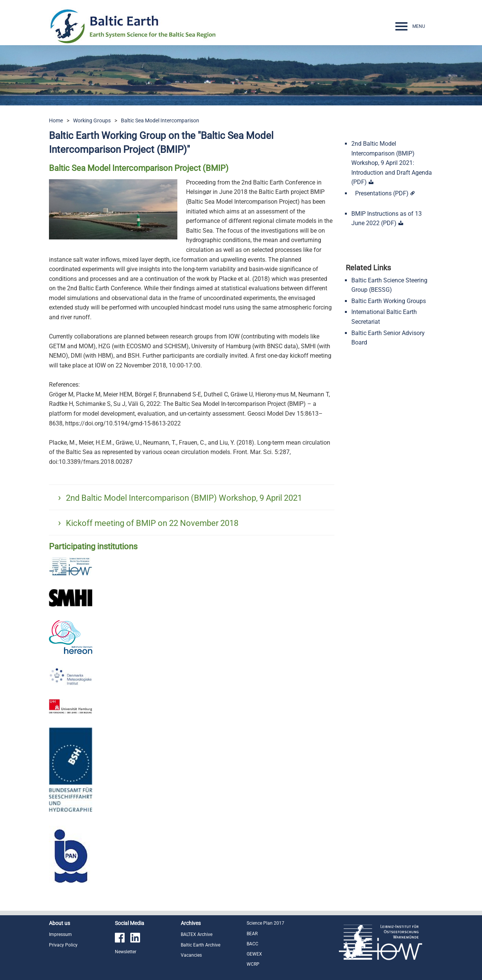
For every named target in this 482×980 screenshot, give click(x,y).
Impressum (60, 934)
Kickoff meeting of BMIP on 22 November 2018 (152, 523)
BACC (252, 944)
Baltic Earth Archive (201, 945)
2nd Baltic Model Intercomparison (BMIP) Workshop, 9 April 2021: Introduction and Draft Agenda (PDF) (392, 163)
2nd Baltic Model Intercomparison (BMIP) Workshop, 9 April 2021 (184, 498)
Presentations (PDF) (382, 193)
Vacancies (191, 955)
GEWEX (254, 954)
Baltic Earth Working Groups (389, 301)
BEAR (252, 934)
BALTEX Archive (197, 934)
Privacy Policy (63, 945)
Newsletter (126, 952)
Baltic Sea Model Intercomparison (160, 120)
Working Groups (92, 120)
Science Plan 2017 (265, 923)
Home (56, 120)
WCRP (253, 964)
